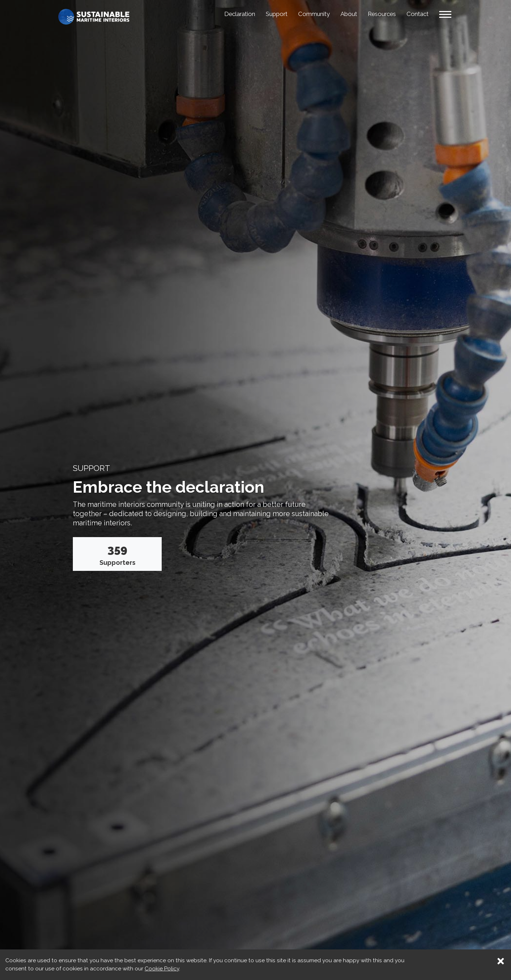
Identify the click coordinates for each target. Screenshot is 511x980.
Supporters (117, 554)
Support (263, 14)
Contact (416, 14)
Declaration (222, 14)
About (341, 14)
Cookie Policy (162, 969)
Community (303, 14)
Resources (377, 14)
